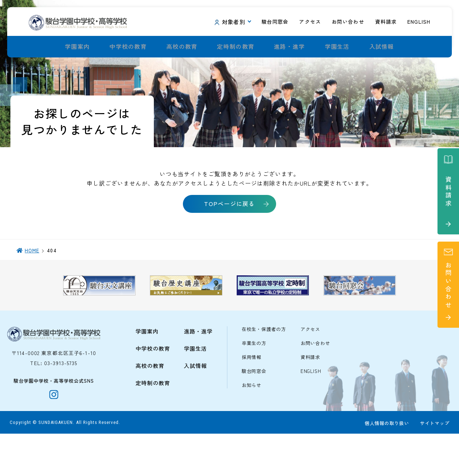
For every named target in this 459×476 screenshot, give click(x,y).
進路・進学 (289, 47)
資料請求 (310, 395)
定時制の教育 (236, 47)
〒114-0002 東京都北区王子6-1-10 (54, 391)
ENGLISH (311, 409)
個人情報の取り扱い (385, 466)
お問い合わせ (315, 381)
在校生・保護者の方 (264, 367)
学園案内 (77, 47)
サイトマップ (433, 466)
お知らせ (252, 423)
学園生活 (337, 47)
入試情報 (382, 47)
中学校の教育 (128, 47)
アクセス (310, 367)
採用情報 (252, 395)
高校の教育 (182, 47)
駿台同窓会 (254, 409)
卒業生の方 (254, 381)
